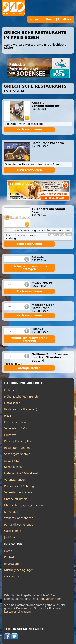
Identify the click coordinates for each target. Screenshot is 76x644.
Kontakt (9, 557)
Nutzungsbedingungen (19, 570)
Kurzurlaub (11, 512)
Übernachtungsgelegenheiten (24, 505)
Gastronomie (13, 531)
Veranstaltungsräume (18, 493)
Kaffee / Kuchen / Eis (18, 441)
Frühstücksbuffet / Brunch (21, 397)
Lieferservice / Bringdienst (21, 473)
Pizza (8, 416)
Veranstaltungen (15, 480)
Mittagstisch (12, 403)
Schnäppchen (13, 467)
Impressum (12, 564)
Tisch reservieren (29, 130)
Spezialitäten (13, 461)
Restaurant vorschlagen (46, 599)
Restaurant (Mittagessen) (21, 409)
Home (8, 551)
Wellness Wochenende (19, 518)
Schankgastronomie (17, 454)
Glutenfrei (11, 435)
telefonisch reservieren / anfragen (29, 268)
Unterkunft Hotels (16, 499)
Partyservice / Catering (19, 486)
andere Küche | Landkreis (51, 19)
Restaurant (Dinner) (17, 448)
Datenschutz (12, 577)
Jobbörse (10, 537)
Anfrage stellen (29, 368)
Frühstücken (12, 390)
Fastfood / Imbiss (15, 422)
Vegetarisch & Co (15, 429)
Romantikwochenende (19, 525)
